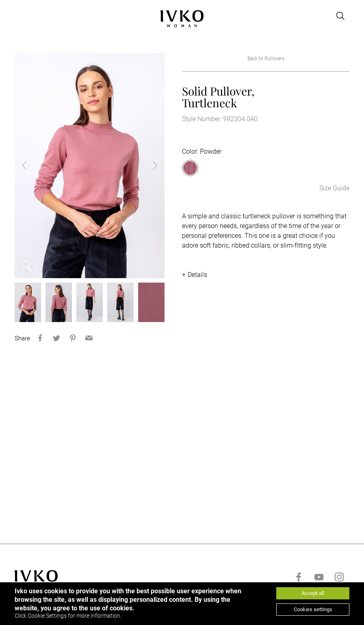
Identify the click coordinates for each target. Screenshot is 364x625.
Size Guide (334, 188)
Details (197, 275)
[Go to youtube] (319, 577)
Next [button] (148, 166)
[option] (90, 166)
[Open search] (340, 16)
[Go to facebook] (299, 577)
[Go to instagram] (339, 577)
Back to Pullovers (266, 59)
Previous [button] (31, 166)
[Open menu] (19, 16)
